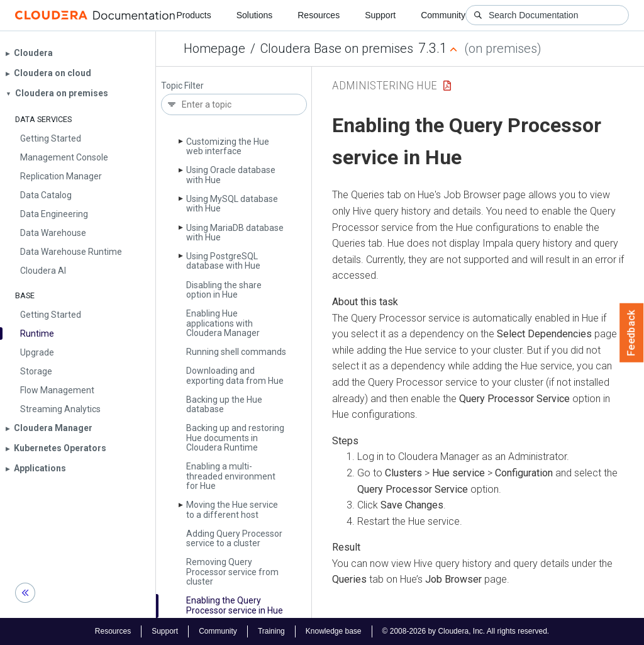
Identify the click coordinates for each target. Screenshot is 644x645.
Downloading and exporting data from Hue (235, 375)
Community (443, 15)
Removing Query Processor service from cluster (232, 572)
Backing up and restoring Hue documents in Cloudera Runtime (235, 438)
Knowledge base (334, 631)
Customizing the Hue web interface (228, 146)
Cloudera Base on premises (337, 48)
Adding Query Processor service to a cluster (234, 538)
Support (380, 15)
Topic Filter (182, 86)
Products (193, 15)
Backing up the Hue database (224, 404)
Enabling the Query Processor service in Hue (235, 605)
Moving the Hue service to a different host (232, 509)
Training (271, 631)
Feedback (632, 333)
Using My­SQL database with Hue (232, 204)
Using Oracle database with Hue (231, 175)
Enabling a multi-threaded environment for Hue (231, 476)
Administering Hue (385, 85)
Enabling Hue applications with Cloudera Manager (223, 323)
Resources (319, 15)
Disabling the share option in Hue (224, 290)
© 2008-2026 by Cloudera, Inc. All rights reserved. (466, 631)
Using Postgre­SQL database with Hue (223, 261)
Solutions (255, 15)
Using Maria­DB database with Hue (235, 233)
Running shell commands (236, 352)
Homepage (214, 48)
